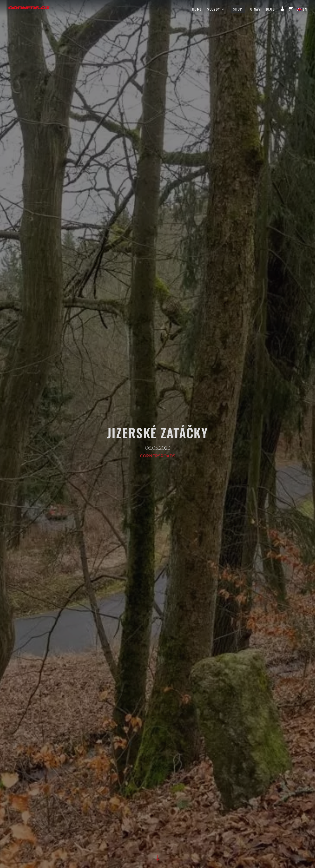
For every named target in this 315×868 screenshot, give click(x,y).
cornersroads (158, 456)
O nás (255, 9)
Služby (214, 9)
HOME (197, 9)
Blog (270, 9)
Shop (238, 9)
